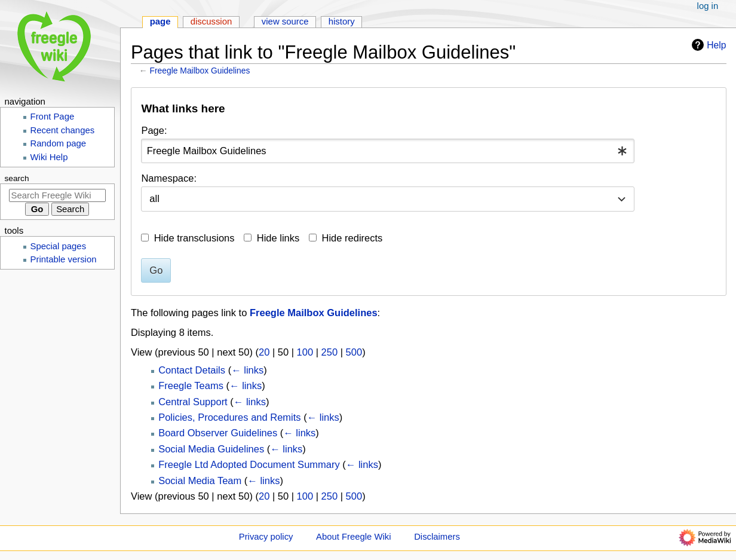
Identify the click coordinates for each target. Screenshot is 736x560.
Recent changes (63, 130)
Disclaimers (437, 537)
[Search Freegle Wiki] (57, 195)
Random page (59, 143)
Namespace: (169, 178)
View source (285, 22)
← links (247, 370)
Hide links (278, 238)
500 (354, 352)
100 (305, 352)
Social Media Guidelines (211, 449)
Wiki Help (49, 157)
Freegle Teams (191, 385)
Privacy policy (266, 537)
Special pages (59, 246)
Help (707, 45)
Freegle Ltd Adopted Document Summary (249, 464)
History (342, 22)
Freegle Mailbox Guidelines (200, 71)
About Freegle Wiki (353, 537)
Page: (154, 130)
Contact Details (192, 370)
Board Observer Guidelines (218, 433)
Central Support (193, 402)
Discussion (211, 22)
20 (264, 352)
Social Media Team (200, 481)
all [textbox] (154, 198)
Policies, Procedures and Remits (229, 417)
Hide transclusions (194, 238)
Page (160, 22)
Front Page (53, 117)
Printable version (64, 259)
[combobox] (388, 151)
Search (17, 178)
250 (330, 352)
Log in (708, 6)
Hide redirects (352, 238)
